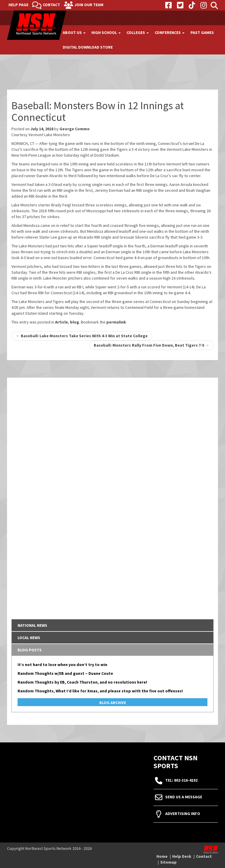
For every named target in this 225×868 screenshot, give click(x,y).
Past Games (202, 32)
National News (32, 625)
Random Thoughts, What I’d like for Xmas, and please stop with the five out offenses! (100, 691)
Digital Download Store (88, 47)
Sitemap (168, 862)
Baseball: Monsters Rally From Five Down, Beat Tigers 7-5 (151, 345)
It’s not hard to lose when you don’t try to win (62, 665)
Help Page (18, 5)
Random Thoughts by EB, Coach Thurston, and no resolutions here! (82, 682)
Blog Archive (113, 703)
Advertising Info (183, 814)
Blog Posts (30, 650)
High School (106, 32)
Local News (29, 638)
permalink (116, 322)
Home (162, 856)
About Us (74, 32)
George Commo (75, 129)
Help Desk (182, 856)
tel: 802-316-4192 (181, 780)
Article (62, 322)
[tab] (112, 625)
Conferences (170, 32)
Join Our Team (89, 5)
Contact (51, 5)
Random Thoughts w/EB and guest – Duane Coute (65, 673)
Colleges (138, 32)
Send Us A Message (184, 797)
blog (75, 322)
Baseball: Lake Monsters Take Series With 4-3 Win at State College (82, 336)
